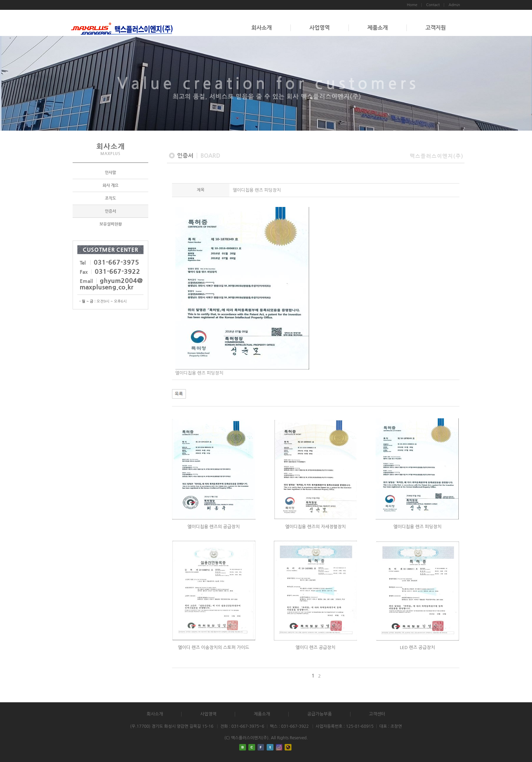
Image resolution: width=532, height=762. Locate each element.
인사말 (110, 172)
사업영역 (320, 28)
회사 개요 (110, 185)
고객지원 (436, 28)
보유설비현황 (111, 224)
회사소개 (262, 28)
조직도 (110, 198)
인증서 (110, 211)
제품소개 (378, 28)
